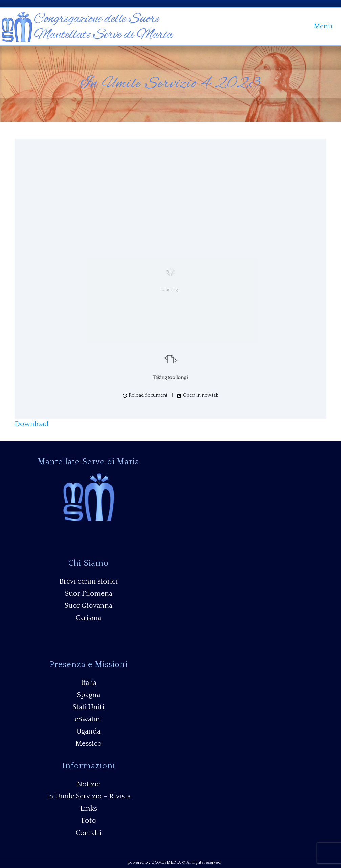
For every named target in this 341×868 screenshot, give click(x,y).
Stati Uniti (88, 707)
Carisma (88, 618)
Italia (89, 683)
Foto (89, 821)
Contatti (89, 833)
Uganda (88, 731)
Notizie (88, 784)
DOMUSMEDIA (166, 862)
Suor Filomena (89, 593)
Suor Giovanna (88, 606)
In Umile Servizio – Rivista (89, 796)
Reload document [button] (145, 395)
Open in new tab (198, 395)
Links (89, 808)
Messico (89, 743)
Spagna (89, 695)
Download (32, 424)
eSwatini (88, 719)
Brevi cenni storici (88, 581)
